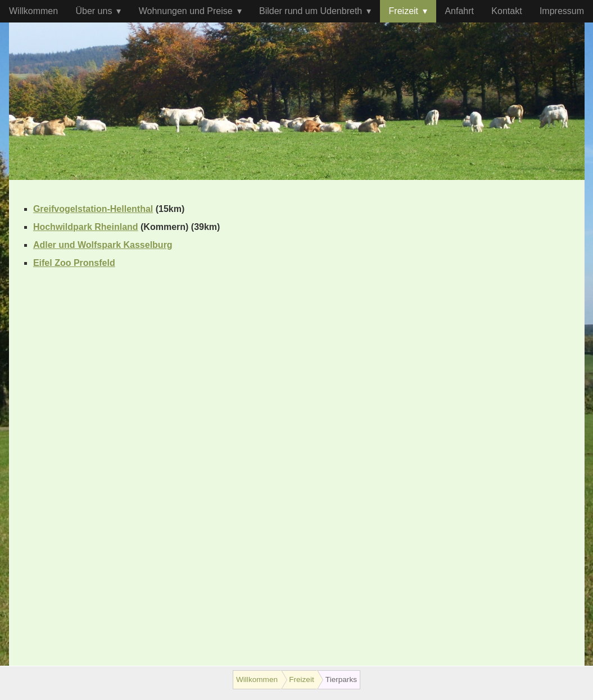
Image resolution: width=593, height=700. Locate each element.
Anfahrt (459, 11)
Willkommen (33, 11)
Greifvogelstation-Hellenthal (93, 209)
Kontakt (506, 11)
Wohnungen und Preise (186, 11)
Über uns (94, 11)
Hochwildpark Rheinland (86, 227)
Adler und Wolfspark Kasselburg (103, 245)
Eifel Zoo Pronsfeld (74, 263)
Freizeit (404, 11)
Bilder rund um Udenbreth (311, 11)
